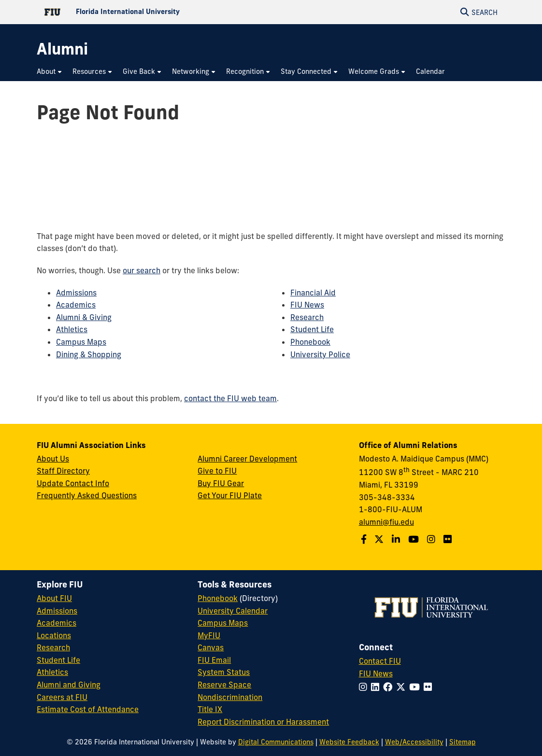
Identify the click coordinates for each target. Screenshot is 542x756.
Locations (54, 635)
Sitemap (463, 742)
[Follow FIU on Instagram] (365, 687)
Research (307, 317)
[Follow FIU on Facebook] (390, 687)
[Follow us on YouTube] (415, 539)
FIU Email (214, 660)
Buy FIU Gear (221, 483)
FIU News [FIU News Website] (376, 673)
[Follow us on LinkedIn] (397, 539)
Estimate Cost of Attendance (88, 709)
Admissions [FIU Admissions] (57, 611)
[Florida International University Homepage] (154, 12)
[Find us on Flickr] (449, 539)
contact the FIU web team (230, 398)
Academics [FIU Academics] (57, 623)
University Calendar (233, 611)
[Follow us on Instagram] (432, 539)
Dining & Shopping (89, 354)
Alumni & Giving (84, 317)
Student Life (312, 329)
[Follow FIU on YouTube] (416, 687)
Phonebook (310, 342)
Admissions (76, 293)
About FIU (54, 598)
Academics (76, 305)
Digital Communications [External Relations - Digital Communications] (276, 742)
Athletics (72, 329)
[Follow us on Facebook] (365, 539)
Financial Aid (313, 293)
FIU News (307, 305)
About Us (53, 459)
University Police (320, 354)
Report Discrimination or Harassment (263, 722)
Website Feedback (349, 742)
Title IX (210, 709)
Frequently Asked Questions (87, 495)
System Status (224, 672)
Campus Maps (81, 342)
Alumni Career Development (247, 459)
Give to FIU (217, 471)
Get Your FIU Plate (230, 495)
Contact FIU (380, 661)
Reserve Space (224, 685)
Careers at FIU (62, 697)
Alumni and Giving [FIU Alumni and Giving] (69, 685)
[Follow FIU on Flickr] (430, 687)
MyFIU (209, 635)
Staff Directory (63, 471)
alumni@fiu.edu (386, 522)
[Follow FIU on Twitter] (403, 687)
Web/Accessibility (414, 742)
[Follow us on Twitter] (380, 539)
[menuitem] (50, 72)
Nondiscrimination (230, 697)
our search (142, 270)
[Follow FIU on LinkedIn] (377, 687)
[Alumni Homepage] (62, 49)
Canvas (211, 647)
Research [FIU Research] (53, 647)
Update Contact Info (73, 483)
